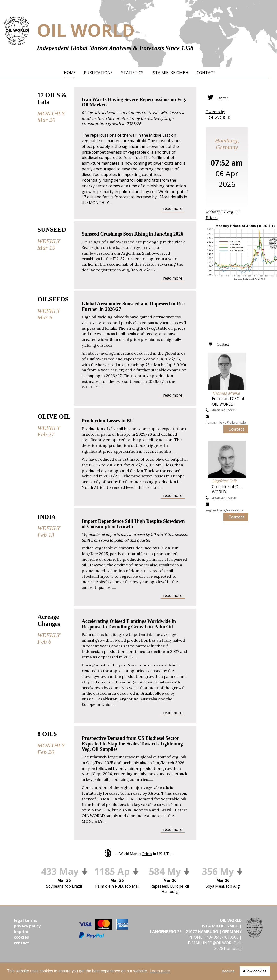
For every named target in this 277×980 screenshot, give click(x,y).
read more (173, 208)
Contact (236, 429)
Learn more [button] (160, 971)
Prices (147, 854)
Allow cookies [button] (255, 971)
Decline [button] (228, 971)
